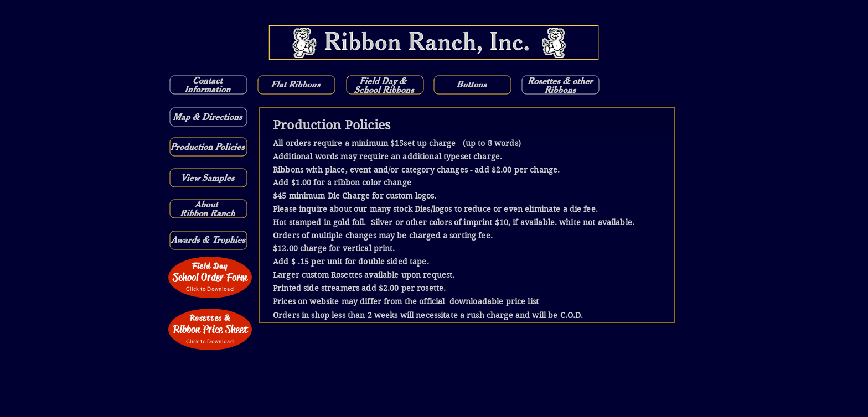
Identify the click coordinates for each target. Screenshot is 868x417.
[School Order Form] (210, 277)
